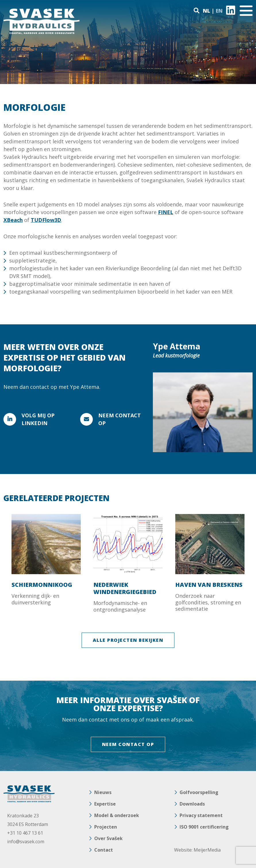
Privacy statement (201, 815)
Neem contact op (120, 419)
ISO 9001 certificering (204, 827)
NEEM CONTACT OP (128, 744)
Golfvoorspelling (199, 792)
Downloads (192, 804)
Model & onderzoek (117, 815)
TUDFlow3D (46, 220)
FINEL (166, 212)
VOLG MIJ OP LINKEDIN (38, 419)
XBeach (13, 220)
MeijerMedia (207, 850)
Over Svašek (108, 838)
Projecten (106, 827)
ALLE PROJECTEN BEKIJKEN (128, 640)
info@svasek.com (26, 842)
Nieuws (103, 792)
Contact (104, 850)
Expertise (105, 804)
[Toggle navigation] (246, 11)
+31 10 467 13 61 (25, 833)
